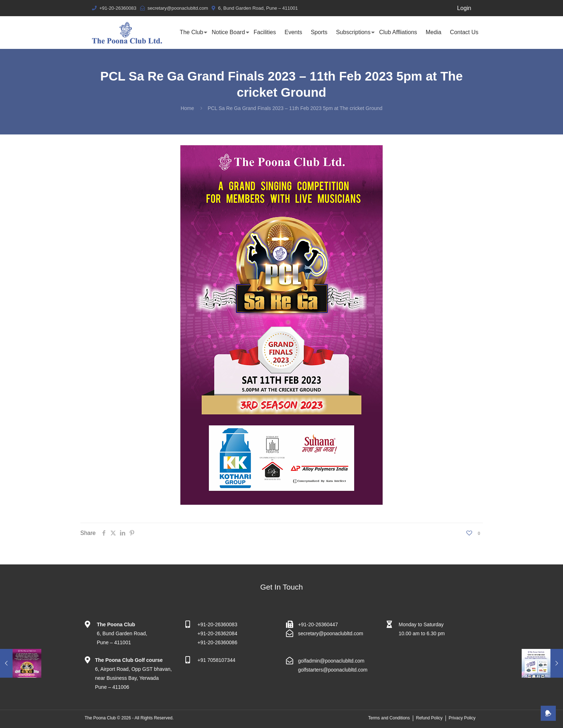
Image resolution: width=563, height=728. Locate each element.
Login (464, 8)
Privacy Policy (462, 718)
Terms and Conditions (389, 718)
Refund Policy (429, 718)
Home (187, 108)
